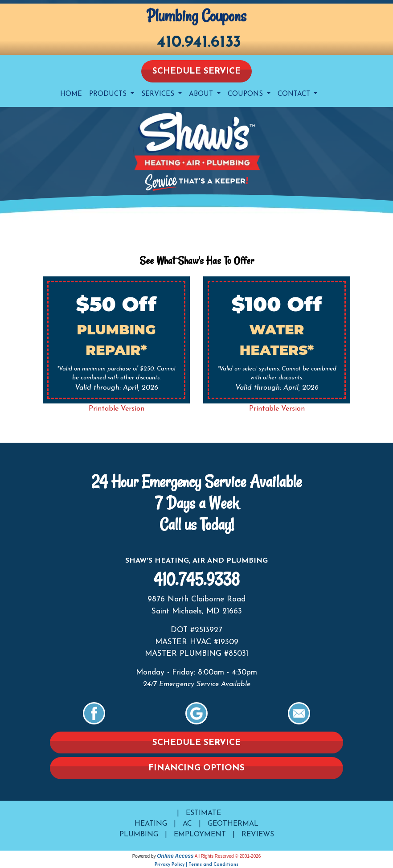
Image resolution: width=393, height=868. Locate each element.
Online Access (175, 856)
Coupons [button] (246, 94)
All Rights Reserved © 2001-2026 (228, 856)
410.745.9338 (196, 579)
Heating (151, 824)
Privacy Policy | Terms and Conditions (196, 865)
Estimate (203, 813)
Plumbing (139, 835)
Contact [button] (295, 94)
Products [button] (109, 94)
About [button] (202, 94)
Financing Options (196, 768)
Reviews (258, 835)
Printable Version (117, 409)
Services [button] (159, 94)
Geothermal (233, 824)
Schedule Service (196, 72)
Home (71, 94)
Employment (200, 835)
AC (187, 824)
